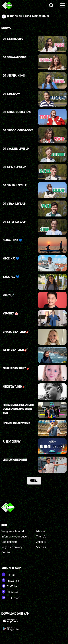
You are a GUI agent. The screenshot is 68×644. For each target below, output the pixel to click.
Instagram (10, 580)
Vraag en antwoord (13, 531)
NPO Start (10, 598)
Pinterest (10, 592)
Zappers (41, 542)
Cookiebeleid (9, 542)
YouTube (9, 586)
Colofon (6, 552)
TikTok (8, 574)
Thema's (41, 536)
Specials (41, 547)
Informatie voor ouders (15, 536)
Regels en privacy (12, 547)
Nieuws (41, 531)
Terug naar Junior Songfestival (28, 17)
